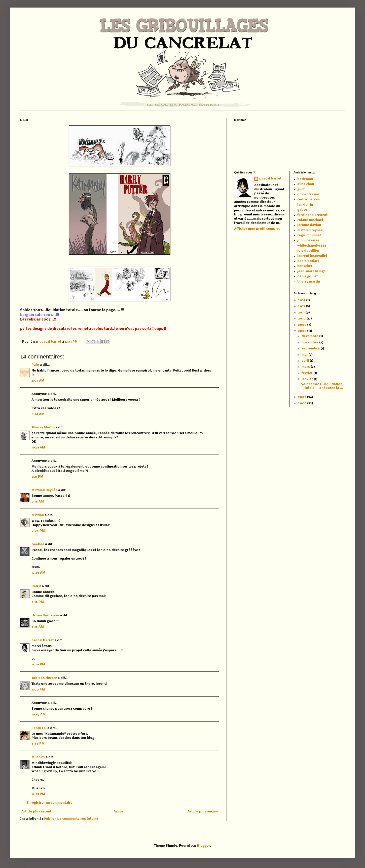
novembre (310, 342)
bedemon (305, 179)
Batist (36, 586)
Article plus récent (36, 812)
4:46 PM (38, 744)
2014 (302, 300)
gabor (302, 210)
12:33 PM (38, 794)
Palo (35, 365)
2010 (302, 319)
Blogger (204, 846)
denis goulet (307, 276)
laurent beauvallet (312, 256)
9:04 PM (38, 531)
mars (306, 367)
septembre (311, 349)
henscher (305, 266)
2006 (303, 403)
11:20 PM (38, 665)
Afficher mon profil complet (257, 229)
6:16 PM (38, 602)
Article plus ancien (203, 812)
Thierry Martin (43, 427)
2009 (303, 325)
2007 (302, 397)
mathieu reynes (310, 230)
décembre (310, 336)
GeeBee (38, 544)
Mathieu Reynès (44, 490)
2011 (302, 313)
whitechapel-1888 (312, 246)
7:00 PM (38, 690)
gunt (301, 189)
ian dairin (305, 205)
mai (305, 355)
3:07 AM (38, 381)
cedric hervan (308, 199)
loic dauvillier (308, 251)
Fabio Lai (39, 728)
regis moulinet (309, 235)
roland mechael (310, 220)
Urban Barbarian (45, 615)
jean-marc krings (311, 271)
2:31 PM (37, 477)
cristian (38, 515)
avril (306, 361)
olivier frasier (308, 194)
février (307, 373)
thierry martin (309, 282)
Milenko (38, 757)
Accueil (119, 812)
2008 (303, 331)
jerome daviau (309, 225)
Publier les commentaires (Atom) (71, 819)
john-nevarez (308, 240)
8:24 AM (38, 414)
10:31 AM (38, 448)
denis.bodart (308, 261)
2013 (302, 306)
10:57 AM (39, 715)
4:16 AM (38, 627)
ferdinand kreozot (312, 215)
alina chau (306, 184)
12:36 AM (38, 573)
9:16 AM (38, 502)
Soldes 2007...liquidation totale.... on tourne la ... (322, 386)
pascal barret (51, 342)
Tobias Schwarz (44, 678)
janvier (308, 379)
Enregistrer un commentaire (49, 803)
